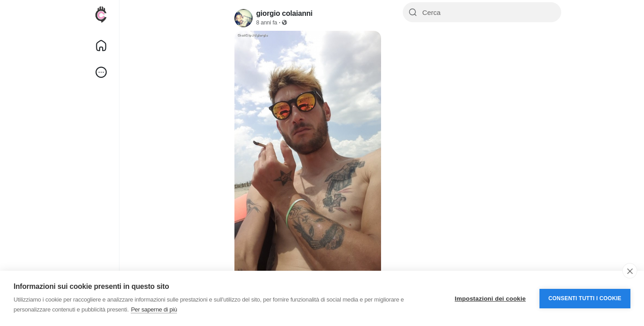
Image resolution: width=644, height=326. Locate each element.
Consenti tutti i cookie (585, 298)
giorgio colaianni (284, 13)
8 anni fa (267, 23)
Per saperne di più (154, 309)
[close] (630, 271)
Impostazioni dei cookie (490, 299)
